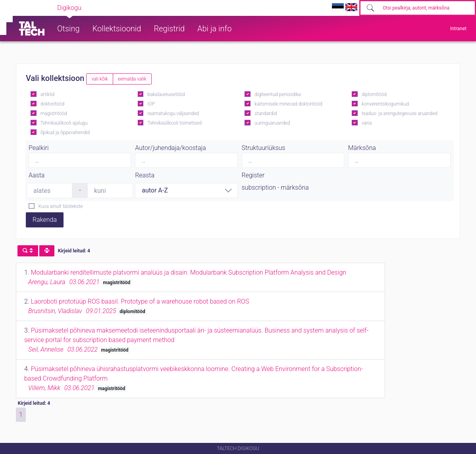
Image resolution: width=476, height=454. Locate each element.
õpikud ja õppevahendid (65, 133)
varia (367, 123)
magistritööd (54, 113)
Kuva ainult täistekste (61, 206)
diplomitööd (374, 94)
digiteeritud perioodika (278, 94)
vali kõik (100, 79)
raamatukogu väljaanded (173, 113)
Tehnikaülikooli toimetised (175, 123)
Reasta (145, 175)
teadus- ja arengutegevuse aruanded (400, 113)
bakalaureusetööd (166, 94)
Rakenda (45, 220)
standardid (266, 113)
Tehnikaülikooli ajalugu (64, 123)
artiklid (47, 94)
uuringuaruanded (272, 123)
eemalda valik (132, 79)
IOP (151, 104)
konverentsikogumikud (385, 104)
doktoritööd (52, 104)
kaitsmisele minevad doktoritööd (288, 104)
